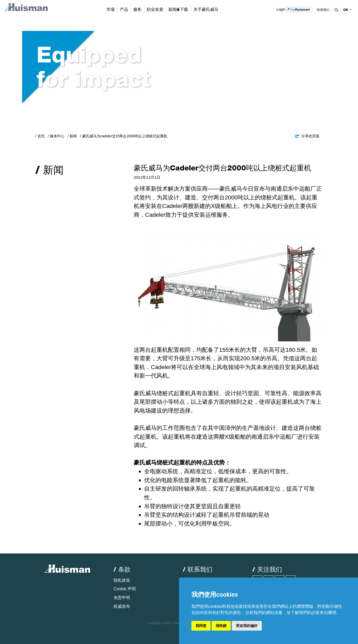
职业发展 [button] (155, 9)
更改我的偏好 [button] (247, 626)
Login (294, 9)
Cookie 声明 (125, 589)
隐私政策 (122, 580)
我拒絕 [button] (221, 626)
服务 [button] (137, 9)
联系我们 (323, 10)
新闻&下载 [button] (178, 9)
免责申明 (122, 598)
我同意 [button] (201, 626)
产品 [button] (124, 9)
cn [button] (346, 10)
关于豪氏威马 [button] (206, 9)
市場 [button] (110, 9)
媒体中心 (57, 136)
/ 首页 (40, 136)
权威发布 (122, 606)
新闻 (73, 136)
